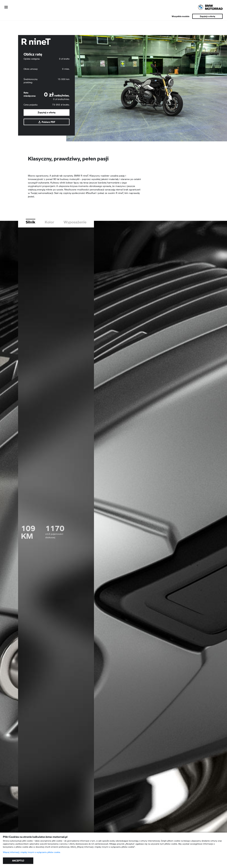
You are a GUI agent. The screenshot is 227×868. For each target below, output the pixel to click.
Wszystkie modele (181, 16)
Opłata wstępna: (32, 59)
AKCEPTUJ (18, 861)
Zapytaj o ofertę (207, 16)
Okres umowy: (31, 69)
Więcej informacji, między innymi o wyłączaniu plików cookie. (32, 852)
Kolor (49, 236)
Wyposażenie (75, 236)
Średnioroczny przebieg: (31, 81)
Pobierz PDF (47, 122)
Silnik (31, 236)
